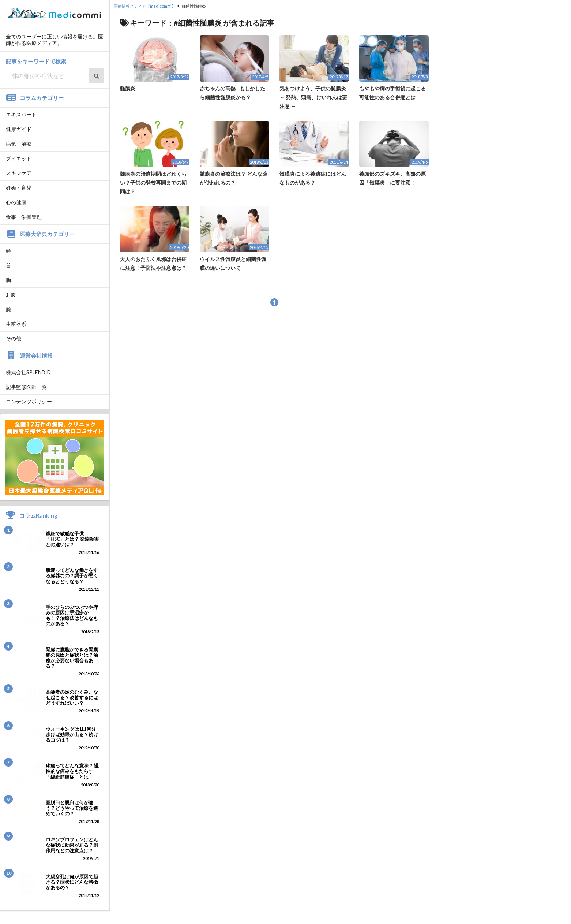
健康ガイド (19, 129)
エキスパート (21, 114)
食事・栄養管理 (24, 217)
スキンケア (19, 173)
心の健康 (16, 202)
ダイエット (19, 158)
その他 (14, 338)
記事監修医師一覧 (26, 387)
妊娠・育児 (19, 188)
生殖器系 (16, 324)
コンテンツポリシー (29, 401)
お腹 (11, 295)
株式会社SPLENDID (28, 372)
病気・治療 (19, 144)
